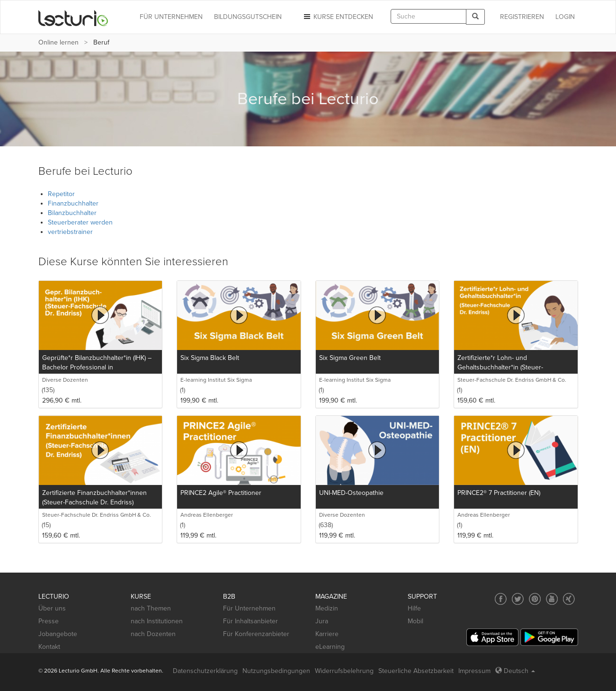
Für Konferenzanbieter (256, 634)
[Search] (475, 17)
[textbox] (429, 16)
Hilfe (414, 608)
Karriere (327, 634)
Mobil (415, 621)
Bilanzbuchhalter (72, 213)
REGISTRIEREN (522, 17)
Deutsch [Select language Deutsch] (515, 671)
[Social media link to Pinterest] (535, 599)
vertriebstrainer (70, 232)
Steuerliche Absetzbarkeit (416, 671)
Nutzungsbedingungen (276, 671)
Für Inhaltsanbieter (250, 621)
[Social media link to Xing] (569, 599)
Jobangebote (58, 634)
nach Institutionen (157, 621)
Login (565, 17)
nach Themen (151, 608)
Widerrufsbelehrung (344, 671)
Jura (322, 621)
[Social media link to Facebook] (501, 599)
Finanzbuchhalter (73, 203)
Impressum (474, 671)
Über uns (52, 608)
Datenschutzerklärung (205, 671)
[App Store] (492, 637)
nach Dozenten (153, 634)
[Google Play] (549, 637)
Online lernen (58, 42)
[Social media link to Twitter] (518, 599)
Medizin (327, 608)
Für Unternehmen (249, 608)
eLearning (330, 647)
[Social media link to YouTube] (552, 599)
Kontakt (49, 647)
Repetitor (61, 194)
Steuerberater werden (80, 222)
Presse (49, 621)
